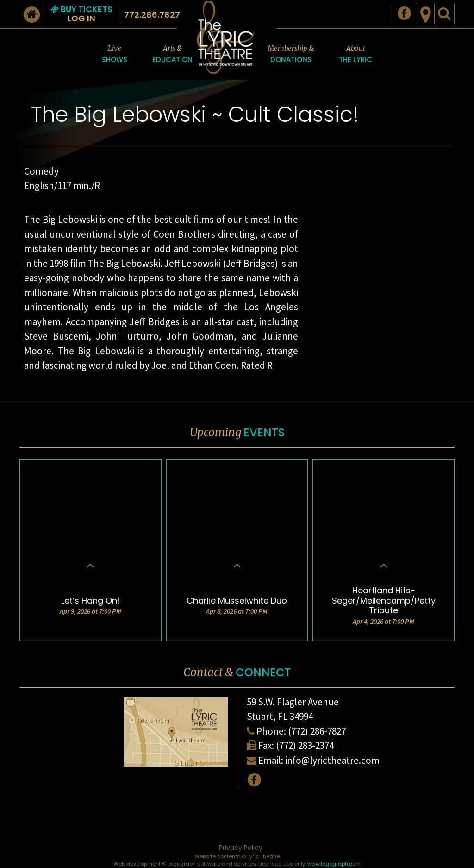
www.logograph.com (334, 864)
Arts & (172, 55)
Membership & (291, 55)
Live (115, 55)
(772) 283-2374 (305, 745)
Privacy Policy (241, 848)
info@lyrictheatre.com (332, 760)
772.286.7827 (152, 15)
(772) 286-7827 (317, 731)
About (355, 55)
